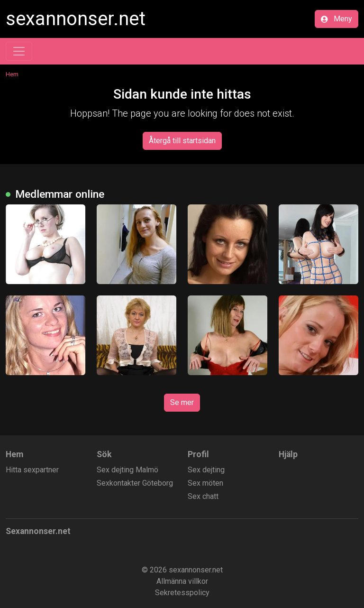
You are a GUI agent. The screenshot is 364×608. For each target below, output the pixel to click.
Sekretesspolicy (182, 593)
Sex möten (205, 483)
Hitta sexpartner (32, 470)
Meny (337, 19)
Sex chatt (203, 496)
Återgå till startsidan (182, 141)
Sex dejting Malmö (127, 470)
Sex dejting (206, 470)
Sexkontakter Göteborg (135, 483)
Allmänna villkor (182, 581)
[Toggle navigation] (19, 51)
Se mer (182, 402)
